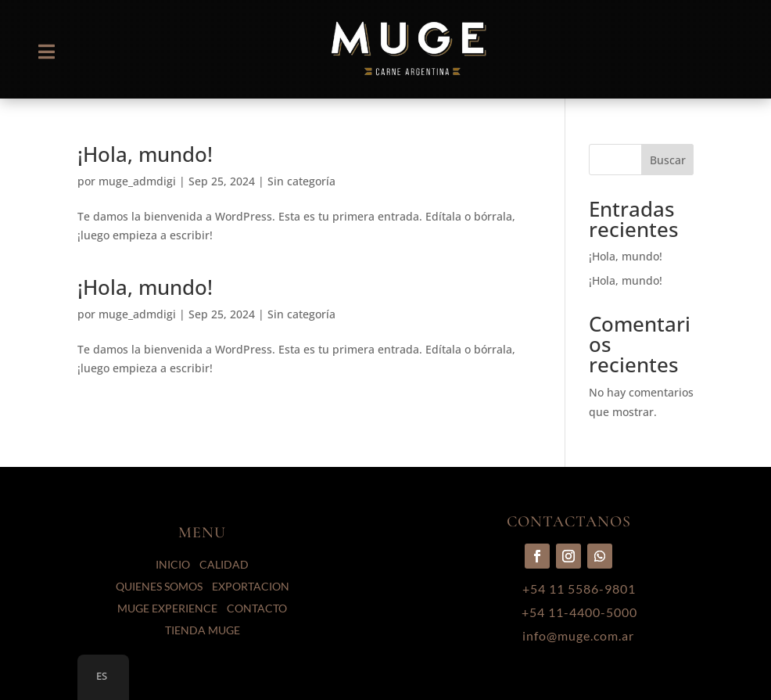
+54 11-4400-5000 (579, 612)
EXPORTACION (251, 586)
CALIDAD (224, 564)
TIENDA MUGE (203, 630)
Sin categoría (301, 314)
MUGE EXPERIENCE (167, 608)
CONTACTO (257, 608)
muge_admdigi (137, 181)
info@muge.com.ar (578, 635)
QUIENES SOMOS (159, 586)
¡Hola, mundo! (145, 154)
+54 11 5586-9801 (579, 589)
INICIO (173, 564)
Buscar (668, 160)
